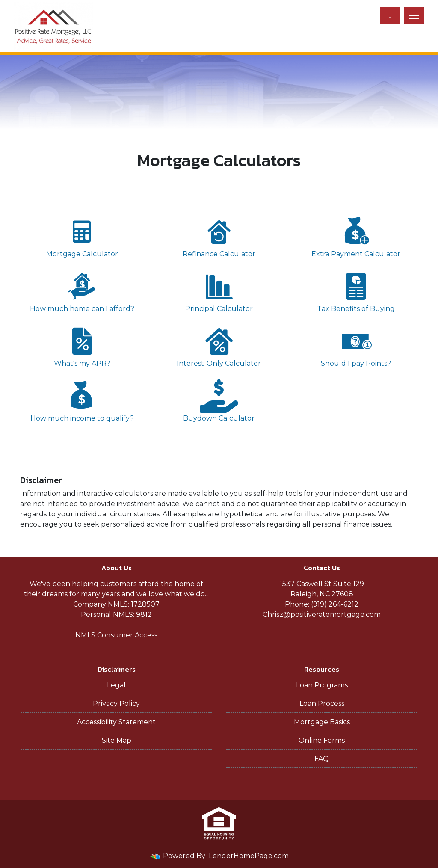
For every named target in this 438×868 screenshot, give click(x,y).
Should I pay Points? (356, 346)
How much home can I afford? (82, 291)
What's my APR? (82, 346)
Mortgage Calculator (82, 236)
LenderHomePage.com (249, 856)
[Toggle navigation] (414, 15)
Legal (116, 685)
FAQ (322, 759)
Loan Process (322, 704)
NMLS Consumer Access (116, 635)
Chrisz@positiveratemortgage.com (322, 615)
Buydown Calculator (219, 401)
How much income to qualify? (82, 401)
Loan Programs (322, 685)
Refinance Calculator (219, 236)
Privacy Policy (116, 704)
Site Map (117, 740)
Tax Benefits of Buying (356, 291)
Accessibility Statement (116, 722)
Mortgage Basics (322, 722)
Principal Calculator (219, 291)
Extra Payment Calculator (356, 236)
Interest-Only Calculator (219, 346)
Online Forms (322, 740)
